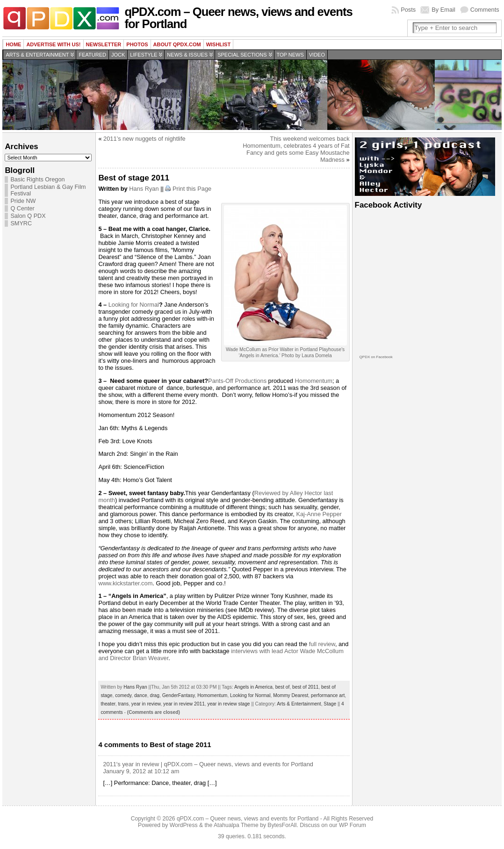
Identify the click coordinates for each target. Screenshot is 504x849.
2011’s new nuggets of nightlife (144, 139)
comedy (123, 695)
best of (283, 687)
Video (317, 55)
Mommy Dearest (291, 695)
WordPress (184, 825)
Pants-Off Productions (237, 381)
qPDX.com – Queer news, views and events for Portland (238, 18)
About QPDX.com (177, 44)
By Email (443, 10)
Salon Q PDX (28, 216)
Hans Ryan (144, 189)
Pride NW (23, 201)
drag (154, 695)
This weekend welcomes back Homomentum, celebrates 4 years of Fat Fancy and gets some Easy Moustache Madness (296, 149)
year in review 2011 (184, 704)
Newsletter (104, 44)
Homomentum (314, 381)
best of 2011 (305, 687)
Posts (408, 10)
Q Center (22, 209)
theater (108, 704)
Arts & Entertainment (37, 55)
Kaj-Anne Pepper (319, 514)
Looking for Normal (134, 305)
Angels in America (253, 687)
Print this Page (192, 189)
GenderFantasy (179, 695)
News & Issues (187, 55)
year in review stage (229, 704)
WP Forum (353, 825)
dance (141, 695)
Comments (485, 10)
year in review (146, 704)
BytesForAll (282, 825)
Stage (330, 704)
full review (322, 644)
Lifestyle (144, 55)
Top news (290, 55)
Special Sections (242, 55)
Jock (118, 55)
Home (13, 44)
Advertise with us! (53, 44)
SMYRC (21, 223)
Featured (92, 55)
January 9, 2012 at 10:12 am (141, 771)
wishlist (219, 44)
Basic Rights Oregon (37, 180)
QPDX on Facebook (376, 357)
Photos (137, 44)
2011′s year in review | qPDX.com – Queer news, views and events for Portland (208, 764)
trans (123, 704)
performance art (328, 695)
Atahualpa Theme (236, 825)
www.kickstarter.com (125, 583)
